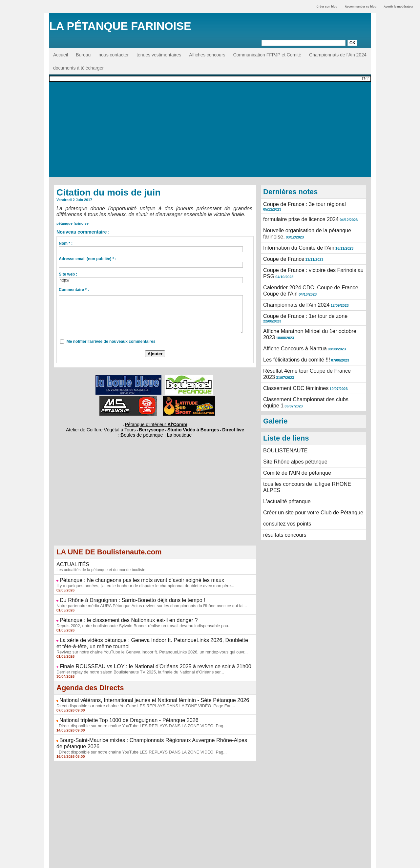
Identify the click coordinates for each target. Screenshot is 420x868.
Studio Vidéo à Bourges (185, 428)
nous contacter (114, 55)
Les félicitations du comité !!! (292, 333)
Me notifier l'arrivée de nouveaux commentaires (111, 341)
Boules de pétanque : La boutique (156, 432)
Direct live (218, 428)
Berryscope (152, 428)
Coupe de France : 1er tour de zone (300, 298)
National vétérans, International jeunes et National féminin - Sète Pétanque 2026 (141, 688)
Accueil (61, 55)
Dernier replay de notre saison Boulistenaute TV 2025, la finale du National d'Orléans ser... (135, 661)
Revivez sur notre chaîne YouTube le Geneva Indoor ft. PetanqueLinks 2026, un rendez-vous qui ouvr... (147, 642)
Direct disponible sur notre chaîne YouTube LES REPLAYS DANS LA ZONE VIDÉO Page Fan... (141, 693)
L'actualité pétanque (284, 456)
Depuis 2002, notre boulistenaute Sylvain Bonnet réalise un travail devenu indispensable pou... (139, 618)
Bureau (83, 55)
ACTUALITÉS (71, 561)
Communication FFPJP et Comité (267, 55)
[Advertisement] (210, 131)
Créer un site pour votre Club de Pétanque (306, 466)
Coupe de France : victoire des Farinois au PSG (312, 258)
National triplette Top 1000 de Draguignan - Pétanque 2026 (119, 707)
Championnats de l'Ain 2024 (338, 55)
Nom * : (66, 243)
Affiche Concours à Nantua (291, 322)
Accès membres (210, 861)
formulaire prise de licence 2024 (296, 214)
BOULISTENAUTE (282, 415)
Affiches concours (207, 55)
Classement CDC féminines (291, 357)
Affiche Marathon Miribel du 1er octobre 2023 (309, 308)
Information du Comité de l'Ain (294, 238)
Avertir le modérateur (399, 7)
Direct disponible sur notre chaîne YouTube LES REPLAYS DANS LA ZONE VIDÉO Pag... (137, 712)
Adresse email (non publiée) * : (87, 259)
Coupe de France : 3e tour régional (299, 204)
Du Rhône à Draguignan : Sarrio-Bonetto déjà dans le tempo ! (123, 594)
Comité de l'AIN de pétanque (293, 435)
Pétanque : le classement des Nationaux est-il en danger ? (119, 613)
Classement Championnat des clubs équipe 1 (309, 367)
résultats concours (282, 486)
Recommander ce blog (361, 7)
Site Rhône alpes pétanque (291, 425)
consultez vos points (284, 476)
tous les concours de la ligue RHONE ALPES (309, 445)
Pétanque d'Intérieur (156, 424)
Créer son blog (327, 7)
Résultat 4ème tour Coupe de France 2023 (307, 343)
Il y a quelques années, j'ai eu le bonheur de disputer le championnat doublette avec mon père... (140, 581)
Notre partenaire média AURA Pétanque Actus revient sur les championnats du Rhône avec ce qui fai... (146, 599)
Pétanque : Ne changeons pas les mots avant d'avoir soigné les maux (131, 576)
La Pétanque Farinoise (120, 26)
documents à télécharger (78, 68)
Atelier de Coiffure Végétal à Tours (111, 428)
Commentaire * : (74, 290)
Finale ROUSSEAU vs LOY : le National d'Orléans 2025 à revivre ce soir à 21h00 (142, 656)
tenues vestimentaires (159, 55)
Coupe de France (281, 248)
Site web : (68, 274)
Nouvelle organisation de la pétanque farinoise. (311, 224)
